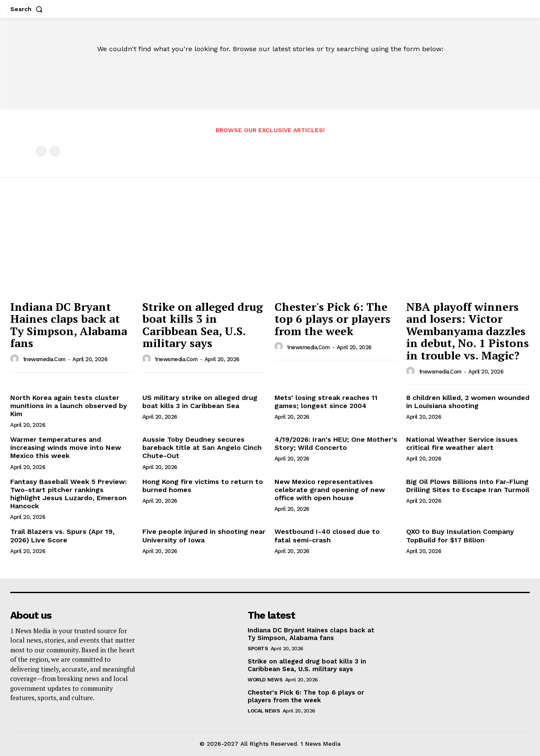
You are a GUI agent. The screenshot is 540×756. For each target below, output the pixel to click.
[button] (28, 9)
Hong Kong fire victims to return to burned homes (203, 486)
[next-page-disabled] (55, 151)
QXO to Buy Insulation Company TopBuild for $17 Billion (460, 536)
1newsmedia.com (44, 359)
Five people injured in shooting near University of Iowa (204, 536)
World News (265, 680)
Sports (258, 649)
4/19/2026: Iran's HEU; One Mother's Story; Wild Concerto (336, 443)
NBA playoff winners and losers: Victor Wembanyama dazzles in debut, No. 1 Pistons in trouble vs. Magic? (468, 331)
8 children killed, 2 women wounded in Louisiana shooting (468, 402)
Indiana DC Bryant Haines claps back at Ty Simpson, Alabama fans (69, 325)
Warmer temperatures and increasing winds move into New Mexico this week (66, 448)
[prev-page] (41, 151)
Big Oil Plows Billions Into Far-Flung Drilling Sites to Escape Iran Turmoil (468, 486)
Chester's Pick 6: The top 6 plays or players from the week (332, 319)
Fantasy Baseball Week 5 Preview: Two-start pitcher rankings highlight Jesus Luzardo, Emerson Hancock (68, 494)
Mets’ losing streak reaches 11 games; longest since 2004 (326, 402)
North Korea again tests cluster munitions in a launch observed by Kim (69, 406)
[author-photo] (16, 359)
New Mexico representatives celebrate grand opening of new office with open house (330, 490)
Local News (264, 711)
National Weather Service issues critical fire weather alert (462, 443)
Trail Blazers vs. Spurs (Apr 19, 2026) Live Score (62, 536)
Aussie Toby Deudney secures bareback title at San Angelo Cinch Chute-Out (202, 448)
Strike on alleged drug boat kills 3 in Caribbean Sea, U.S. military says (203, 325)
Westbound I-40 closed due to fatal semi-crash (327, 536)
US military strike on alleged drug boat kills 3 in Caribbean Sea (200, 402)
